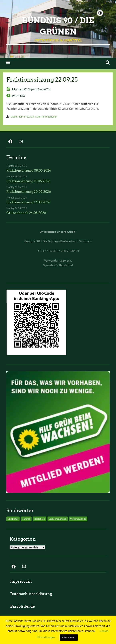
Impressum (21, 581)
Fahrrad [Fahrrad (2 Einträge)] (26, 519)
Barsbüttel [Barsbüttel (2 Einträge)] (13, 519)
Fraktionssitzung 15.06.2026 (28, 181)
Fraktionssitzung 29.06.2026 (29, 192)
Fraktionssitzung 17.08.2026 (28, 202)
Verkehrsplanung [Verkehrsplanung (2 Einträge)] (58, 519)
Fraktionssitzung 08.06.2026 (29, 170)
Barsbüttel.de (23, 606)
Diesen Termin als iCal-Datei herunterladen (34, 117)
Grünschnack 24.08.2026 (26, 213)
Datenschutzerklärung (31, 594)
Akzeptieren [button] (69, 638)
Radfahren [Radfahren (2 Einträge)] (40, 519)
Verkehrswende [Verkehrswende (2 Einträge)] (78, 519)
